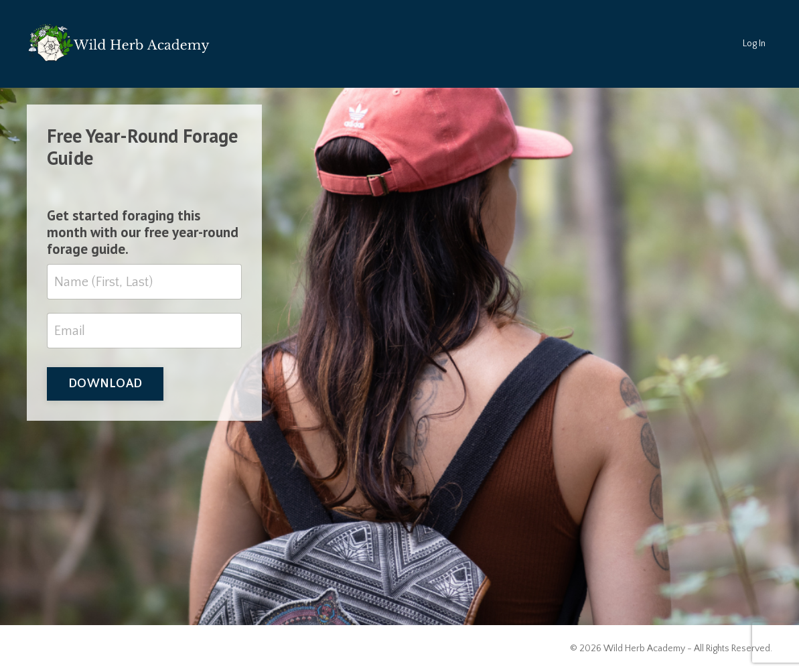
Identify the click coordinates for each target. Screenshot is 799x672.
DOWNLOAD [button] (105, 384)
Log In (754, 44)
